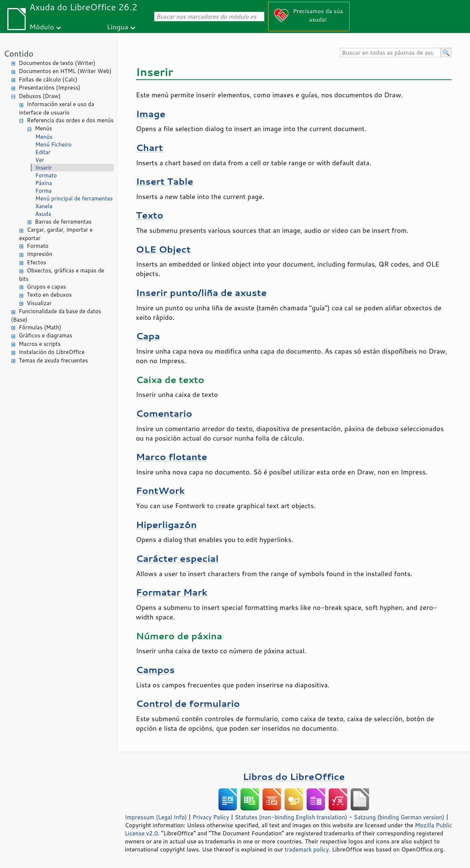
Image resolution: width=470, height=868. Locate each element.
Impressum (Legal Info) (156, 817)
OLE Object (163, 249)
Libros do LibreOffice (294, 776)
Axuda (43, 214)
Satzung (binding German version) (399, 817)
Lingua (117, 27)
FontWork (160, 490)
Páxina (44, 183)
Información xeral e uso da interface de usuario (57, 108)
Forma (43, 191)
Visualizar (39, 303)
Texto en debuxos (49, 295)
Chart (149, 147)
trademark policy (307, 849)
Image (151, 114)
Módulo (42, 27)
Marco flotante (171, 457)
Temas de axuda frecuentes (53, 360)
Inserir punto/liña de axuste (201, 292)
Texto (150, 215)
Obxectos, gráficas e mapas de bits (62, 275)
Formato (46, 175)
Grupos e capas (46, 287)
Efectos (37, 262)
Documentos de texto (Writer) (57, 63)
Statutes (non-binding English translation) (291, 817)
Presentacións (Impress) (50, 88)
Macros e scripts (40, 344)
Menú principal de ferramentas (74, 198)
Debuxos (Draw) (40, 96)
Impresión (39, 254)
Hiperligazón (166, 525)
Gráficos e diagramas (46, 335)
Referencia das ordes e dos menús (70, 120)
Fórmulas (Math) (40, 327)
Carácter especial (177, 558)
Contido (19, 53)
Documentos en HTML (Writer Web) (65, 71)
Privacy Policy (211, 817)
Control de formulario (188, 703)
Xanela (44, 206)
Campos (155, 670)
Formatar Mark (172, 592)
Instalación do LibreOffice (52, 352)
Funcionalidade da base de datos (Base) (56, 315)
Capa (148, 336)
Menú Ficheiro (53, 144)
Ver (40, 160)
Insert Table (164, 181)
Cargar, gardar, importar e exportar (56, 234)
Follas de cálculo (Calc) (48, 79)
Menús (44, 128)
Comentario (164, 413)
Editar (43, 152)
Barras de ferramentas (63, 222)
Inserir (44, 168)
